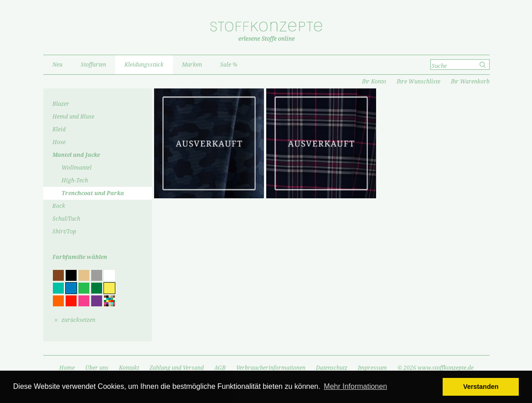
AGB (220, 368)
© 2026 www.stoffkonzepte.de (436, 368)
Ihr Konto (374, 82)
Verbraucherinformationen (271, 368)
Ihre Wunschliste (418, 82)
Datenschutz (332, 368)
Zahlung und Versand (177, 368)
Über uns (97, 368)
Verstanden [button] (481, 387)
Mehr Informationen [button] (355, 386)
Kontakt (129, 368)
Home (67, 368)
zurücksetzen (78, 320)
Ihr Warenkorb (470, 82)
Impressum (372, 368)
